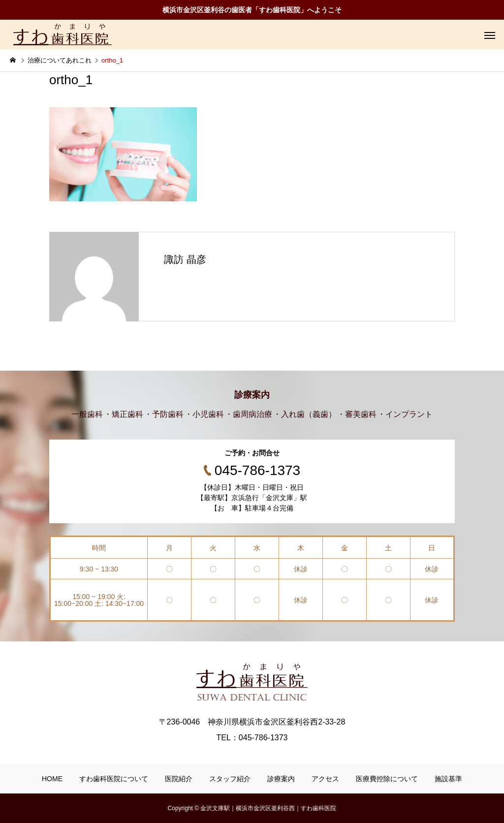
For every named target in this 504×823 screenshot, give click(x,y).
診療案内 (281, 779)
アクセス (325, 779)
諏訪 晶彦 (185, 259)
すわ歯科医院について (114, 779)
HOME (52, 779)
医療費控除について (387, 779)
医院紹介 (179, 779)
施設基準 (448, 779)
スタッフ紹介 (230, 779)
